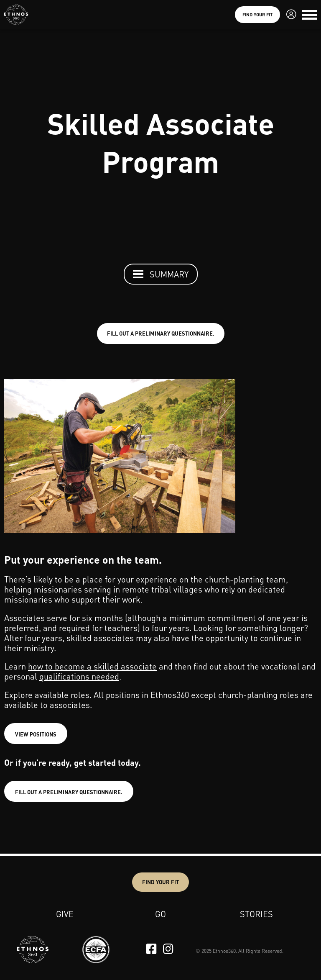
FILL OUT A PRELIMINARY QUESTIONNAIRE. (161, 333)
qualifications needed (79, 676)
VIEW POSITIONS (36, 734)
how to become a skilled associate (92, 666)
